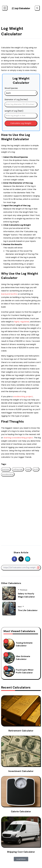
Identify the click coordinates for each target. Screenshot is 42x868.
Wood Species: (11, 88)
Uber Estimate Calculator (23, 658)
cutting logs (18, 469)
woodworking (8, 474)
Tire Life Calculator (28, 610)
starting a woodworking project (18, 438)
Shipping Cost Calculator (21, 852)
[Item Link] (9, 644)
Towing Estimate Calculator (24, 644)
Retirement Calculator (21, 731)
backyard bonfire (9, 294)
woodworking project (23, 397)
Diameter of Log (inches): (16, 100)
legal (28, 469)
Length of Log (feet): (14, 111)
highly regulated (22, 322)
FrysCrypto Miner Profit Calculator (25, 671)
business (6, 469)
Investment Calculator (21, 771)
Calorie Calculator (21, 812)
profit (36, 469)
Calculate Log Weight (21, 123)
